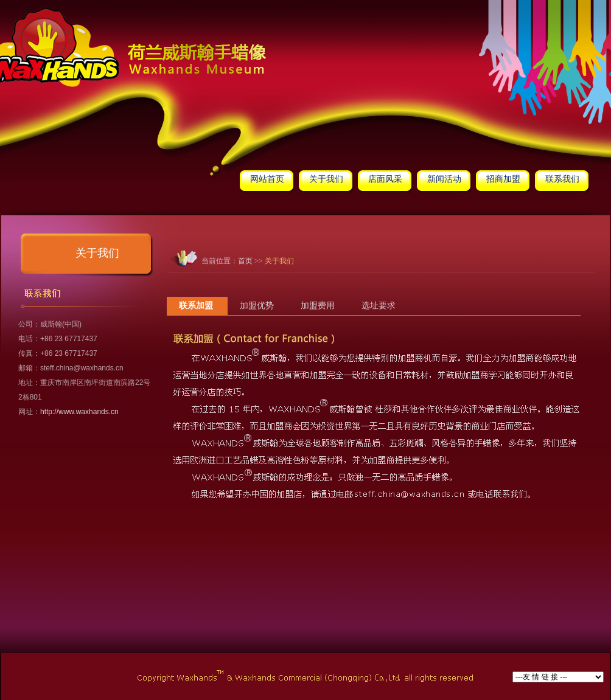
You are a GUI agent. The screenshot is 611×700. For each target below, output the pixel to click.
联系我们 (562, 179)
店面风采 (385, 179)
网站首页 (267, 179)
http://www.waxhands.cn (79, 412)
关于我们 (326, 179)
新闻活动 (444, 179)
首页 (245, 261)
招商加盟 (503, 179)
